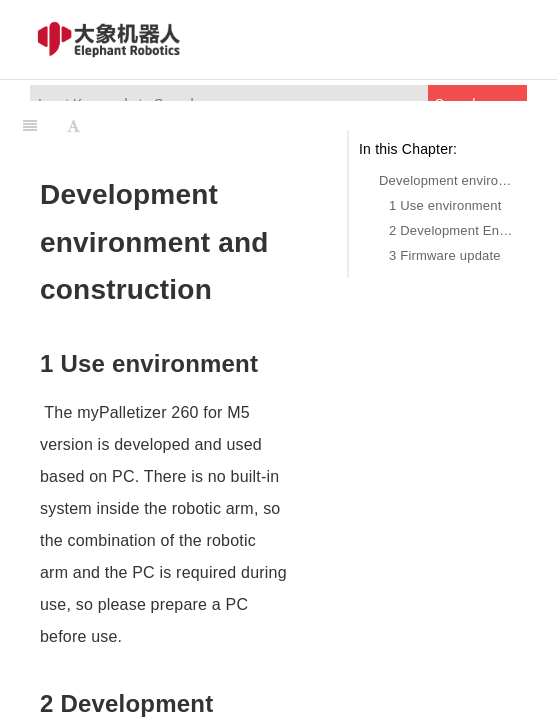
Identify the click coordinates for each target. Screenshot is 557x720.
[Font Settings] (73, 126)
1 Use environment (445, 205)
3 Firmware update (445, 255)
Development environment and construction (448, 180)
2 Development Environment (453, 230)
